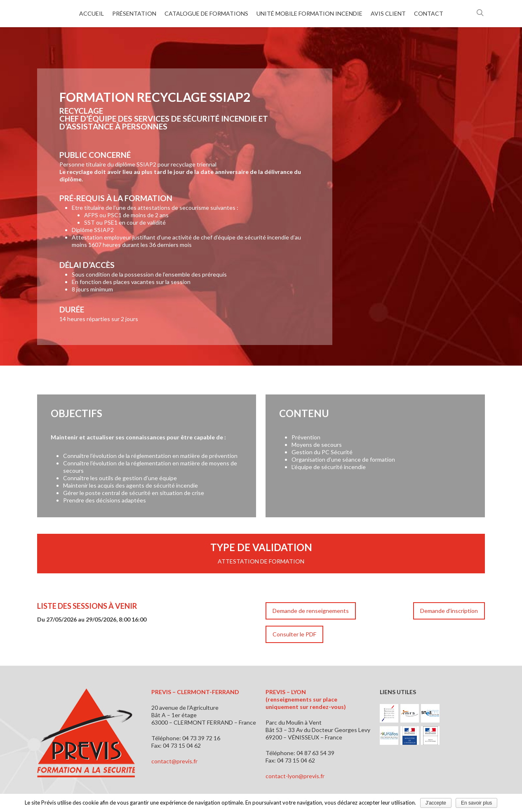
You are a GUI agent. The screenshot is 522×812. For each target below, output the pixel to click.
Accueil (92, 13)
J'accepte (436, 803)
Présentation (134, 13)
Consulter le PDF (294, 634)
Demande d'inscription (449, 611)
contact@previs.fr (174, 761)
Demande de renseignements (311, 611)
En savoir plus (476, 803)
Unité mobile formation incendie (309, 13)
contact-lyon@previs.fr (295, 776)
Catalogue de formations (206, 13)
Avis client (388, 13)
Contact (429, 13)
